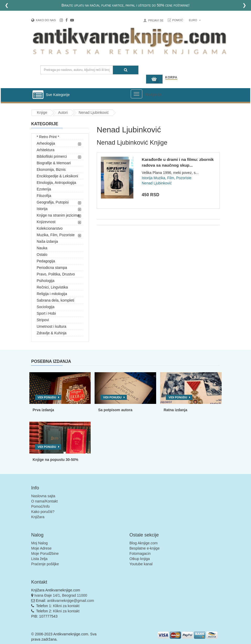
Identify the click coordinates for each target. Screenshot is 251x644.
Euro (195, 20)
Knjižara (38, 517)
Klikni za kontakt (66, 606)
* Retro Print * (48, 137)
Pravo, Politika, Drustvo (56, 274)
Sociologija (46, 307)
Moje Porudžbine (45, 553)
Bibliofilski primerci (52, 156)
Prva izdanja (43, 410)
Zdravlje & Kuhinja (52, 333)
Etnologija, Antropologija (56, 183)
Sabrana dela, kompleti (55, 300)
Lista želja (39, 559)
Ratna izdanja (175, 410)
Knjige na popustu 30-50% (56, 460)
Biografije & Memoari (54, 163)
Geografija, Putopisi (53, 202)
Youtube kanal (141, 564)
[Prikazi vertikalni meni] (38, 95)
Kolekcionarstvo (50, 228)
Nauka (42, 248)
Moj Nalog (39, 543)
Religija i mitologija (52, 294)
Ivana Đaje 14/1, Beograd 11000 (61, 595)
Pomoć (178, 20)
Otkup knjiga (140, 559)
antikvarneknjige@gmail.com (71, 601)
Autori (63, 112)
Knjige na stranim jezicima (58, 215)
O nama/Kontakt (44, 501)
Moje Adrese (41, 548)
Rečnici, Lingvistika (52, 287)
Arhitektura (46, 150)
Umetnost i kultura (51, 326)
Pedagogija (46, 261)
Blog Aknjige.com (143, 543)
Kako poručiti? (43, 512)
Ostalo (42, 255)
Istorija (42, 209)
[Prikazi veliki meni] (137, 94)
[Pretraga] (126, 70)
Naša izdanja (47, 241)
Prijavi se (156, 20)
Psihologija (46, 281)
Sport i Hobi (46, 313)
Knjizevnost (46, 222)
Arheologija (46, 143)
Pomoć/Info (40, 506)
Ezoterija (44, 189)
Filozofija (44, 196)
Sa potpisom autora (115, 410)
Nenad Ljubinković (94, 112)
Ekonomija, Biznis (51, 170)
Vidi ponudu (47, 397)
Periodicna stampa (52, 268)
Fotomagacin (140, 553)
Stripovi (43, 320)
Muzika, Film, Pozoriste (56, 235)
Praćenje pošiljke (45, 564)
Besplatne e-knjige (144, 548)
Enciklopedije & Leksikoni (57, 176)
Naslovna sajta (43, 496)
